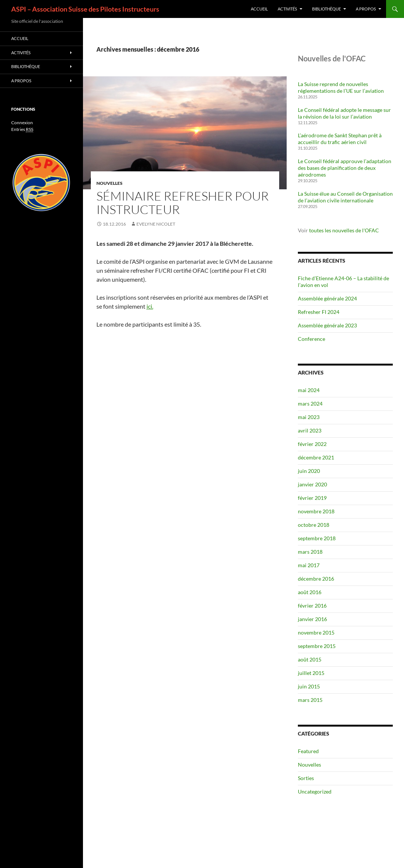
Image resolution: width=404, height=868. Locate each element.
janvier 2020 (312, 484)
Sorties (306, 778)
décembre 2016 (316, 579)
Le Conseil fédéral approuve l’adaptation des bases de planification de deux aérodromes (345, 168)
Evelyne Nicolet (156, 224)
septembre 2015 (317, 646)
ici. (150, 306)
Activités (287, 9)
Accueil (259, 9)
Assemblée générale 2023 (327, 325)
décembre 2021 (316, 457)
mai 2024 (309, 390)
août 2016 (310, 592)
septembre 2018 (317, 538)
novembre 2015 (316, 632)
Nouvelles (110, 183)
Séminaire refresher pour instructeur (183, 203)
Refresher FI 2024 (319, 312)
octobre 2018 (314, 525)
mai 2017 (309, 565)
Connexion (22, 123)
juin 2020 (309, 471)
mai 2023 (309, 417)
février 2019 (312, 498)
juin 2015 (309, 686)
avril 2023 (310, 430)
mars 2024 (310, 404)
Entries (22, 129)
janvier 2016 (312, 619)
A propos (366, 9)
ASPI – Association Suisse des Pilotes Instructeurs (85, 9)
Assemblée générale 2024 (327, 298)
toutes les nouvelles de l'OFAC (344, 230)
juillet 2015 (311, 673)
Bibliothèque (326, 9)
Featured (308, 751)
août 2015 (310, 659)
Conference (312, 339)
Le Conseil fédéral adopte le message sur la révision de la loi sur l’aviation (344, 113)
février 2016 (312, 606)
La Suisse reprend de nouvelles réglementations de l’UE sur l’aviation (341, 87)
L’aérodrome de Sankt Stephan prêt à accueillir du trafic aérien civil (340, 139)
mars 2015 (310, 700)
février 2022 (312, 444)
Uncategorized (315, 791)
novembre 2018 (316, 511)
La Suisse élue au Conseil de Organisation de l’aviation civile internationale (345, 197)
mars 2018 (310, 552)
